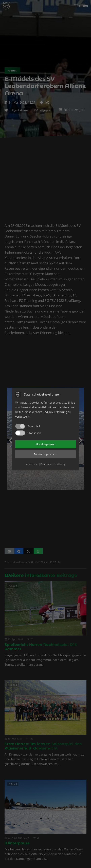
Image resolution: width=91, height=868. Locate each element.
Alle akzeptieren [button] (45, 444)
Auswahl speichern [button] (46, 454)
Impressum (32, 464)
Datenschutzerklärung (53, 464)
